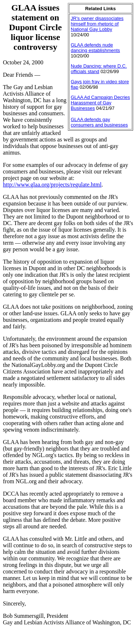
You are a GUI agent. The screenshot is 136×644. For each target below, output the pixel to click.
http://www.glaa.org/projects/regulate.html (52, 185)
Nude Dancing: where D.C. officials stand (99, 69)
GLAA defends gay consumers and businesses (99, 122)
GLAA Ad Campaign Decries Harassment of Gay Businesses (100, 103)
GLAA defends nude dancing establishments (95, 48)
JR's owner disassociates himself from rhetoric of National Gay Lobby (97, 24)
